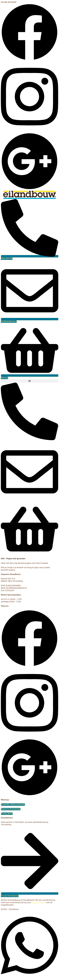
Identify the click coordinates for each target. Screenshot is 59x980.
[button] (29, 381)
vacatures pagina (38, 903)
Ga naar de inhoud (9, 2)
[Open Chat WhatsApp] (29, 978)
